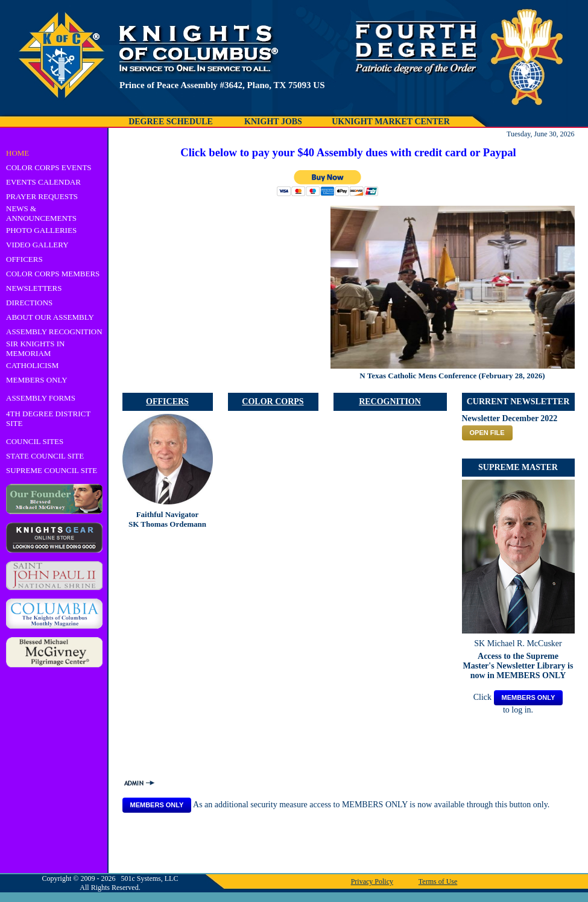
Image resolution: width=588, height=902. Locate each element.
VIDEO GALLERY (37, 245)
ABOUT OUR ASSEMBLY (50, 317)
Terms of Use (438, 881)
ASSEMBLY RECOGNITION (54, 332)
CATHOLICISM (32, 365)
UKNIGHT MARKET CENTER (391, 122)
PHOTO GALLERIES (41, 230)
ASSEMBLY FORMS (41, 398)
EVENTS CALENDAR (43, 182)
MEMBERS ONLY (37, 380)
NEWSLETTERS (34, 288)
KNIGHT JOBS (273, 122)
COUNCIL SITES (35, 441)
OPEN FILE (487, 433)
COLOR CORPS (273, 402)
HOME (17, 153)
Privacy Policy (372, 881)
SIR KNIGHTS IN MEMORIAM (36, 348)
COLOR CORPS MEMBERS (53, 274)
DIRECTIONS (29, 303)
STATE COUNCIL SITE (45, 456)
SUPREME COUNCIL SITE (52, 470)
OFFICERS (24, 259)
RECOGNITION (390, 402)
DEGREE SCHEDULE (171, 122)
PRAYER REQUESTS (42, 196)
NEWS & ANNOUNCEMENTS (41, 213)
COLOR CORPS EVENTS (49, 167)
